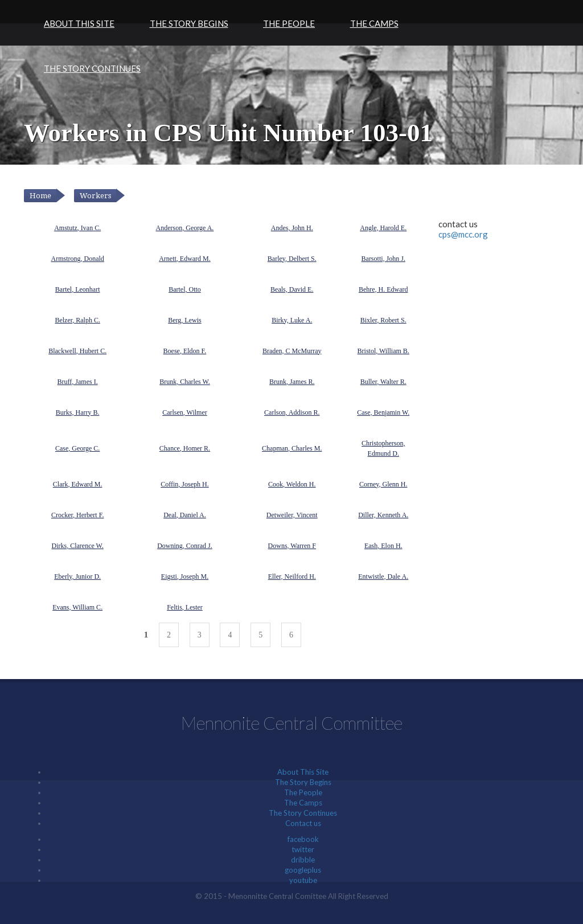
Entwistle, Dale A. (383, 577)
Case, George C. (77, 448)
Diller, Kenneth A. (383, 515)
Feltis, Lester (185, 607)
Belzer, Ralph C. (77, 320)
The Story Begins (189, 23)
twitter (303, 849)
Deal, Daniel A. (185, 515)
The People (289, 23)
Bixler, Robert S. (383, 320)
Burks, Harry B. (78, 412)
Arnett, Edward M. (185, 259)
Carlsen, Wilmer (185, 412)
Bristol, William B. (383, 351)
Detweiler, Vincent (292, 515)
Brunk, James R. (292, 382)
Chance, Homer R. (185, 448)
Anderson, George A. (185, 228)
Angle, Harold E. (383, 228)
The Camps (374, 23)
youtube (303, 880)
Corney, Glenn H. (383, 484)
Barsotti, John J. (383, 259)
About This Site (79, 23)
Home (40, 196)
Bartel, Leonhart (78, 289)
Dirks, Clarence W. (78, 546)
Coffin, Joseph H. (184, 484)
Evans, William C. (77, 607)
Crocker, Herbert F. (78, 515)
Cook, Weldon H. (292, 484)
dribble (303, 860)
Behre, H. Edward (383, 289)
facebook (303, 839)
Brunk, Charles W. (185, 382)
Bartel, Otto (185, 289)
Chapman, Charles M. (292, 448)
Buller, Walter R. (383, 382)
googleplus (303, 870)
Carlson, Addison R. (292, 412)
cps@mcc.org (463, 234)
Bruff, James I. (78, 382)
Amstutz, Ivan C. (77, 228)
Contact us (303, 823)
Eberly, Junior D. (77, 577)
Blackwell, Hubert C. (77, 351)
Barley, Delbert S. (292, 259)
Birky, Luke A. (292, 320)
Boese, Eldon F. (185, 351)
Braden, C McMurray (292, 351)
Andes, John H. (292, 228)
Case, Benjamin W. (383, 412)
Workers (95, 196)
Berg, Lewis (184, 320)
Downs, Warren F (292, 546)
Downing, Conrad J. (185, 546)
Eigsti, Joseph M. (185, 577)
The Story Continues (92, 68)
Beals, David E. (292, 289)
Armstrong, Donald (77, 259)
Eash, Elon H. (383, 546)
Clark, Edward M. (78, 484)
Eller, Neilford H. (292, 577)
